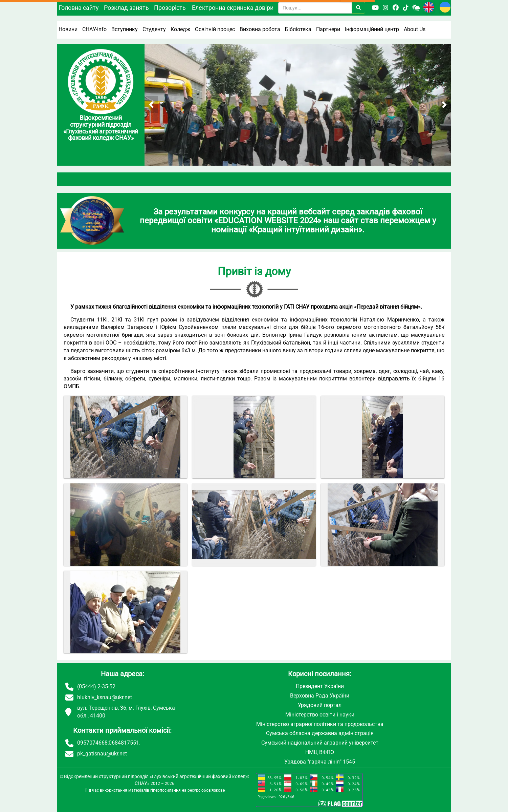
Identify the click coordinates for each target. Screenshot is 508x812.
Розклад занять (126, 8)
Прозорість (170, 8)
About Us (415, 29)
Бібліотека (298, 29)
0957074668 (92, 743)
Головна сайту (79, 8)
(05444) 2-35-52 (96, 686)
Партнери (328, 29)
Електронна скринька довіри (233, 8)
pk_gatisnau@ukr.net (102, 754)
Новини (68, 29)
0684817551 (124, 743)
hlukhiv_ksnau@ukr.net (105, 697)
